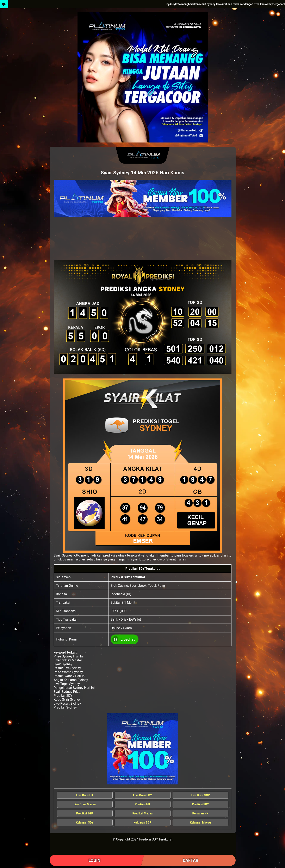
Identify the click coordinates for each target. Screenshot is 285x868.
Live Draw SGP (200, 795)
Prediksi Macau (142, 813)
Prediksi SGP (85, 813)
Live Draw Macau (85, 804)
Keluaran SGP (142, 823)
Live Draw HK (85, 795)
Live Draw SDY (142, 795)
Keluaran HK (200, 813)
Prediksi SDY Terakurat (128, 577)
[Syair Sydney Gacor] (143, 749)
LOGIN (94, 860)
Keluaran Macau (200, 823)
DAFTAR (190, 860)
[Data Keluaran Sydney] (143, 198)
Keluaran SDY (85, 823)
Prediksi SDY (200, 804)
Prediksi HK (143, 804)
